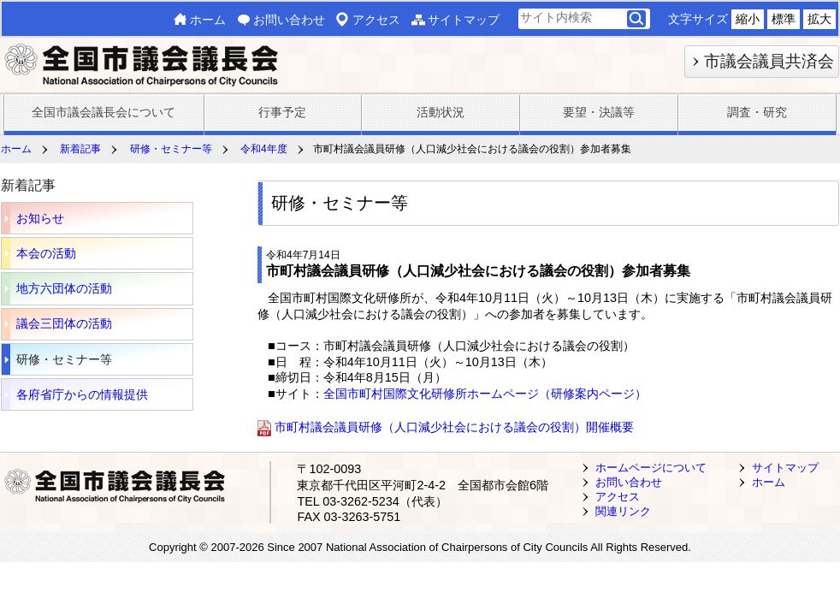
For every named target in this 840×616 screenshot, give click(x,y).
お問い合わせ (289, 20)
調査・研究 (757, 112)
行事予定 (282, 112)
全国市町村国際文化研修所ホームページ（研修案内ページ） (485, 394)
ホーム (208, 20)
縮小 (748, 19)
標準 (784, 19)
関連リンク (623, 511)
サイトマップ (464, 20)
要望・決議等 (599, 112)
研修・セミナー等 (171, 149)
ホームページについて (651, 468)
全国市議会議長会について (104, 112)
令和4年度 (264, 149)
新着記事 (80, 149)
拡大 (819, 19)
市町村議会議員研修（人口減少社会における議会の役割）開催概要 (454, 428)
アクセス (376, 20)
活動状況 (441, 112)
